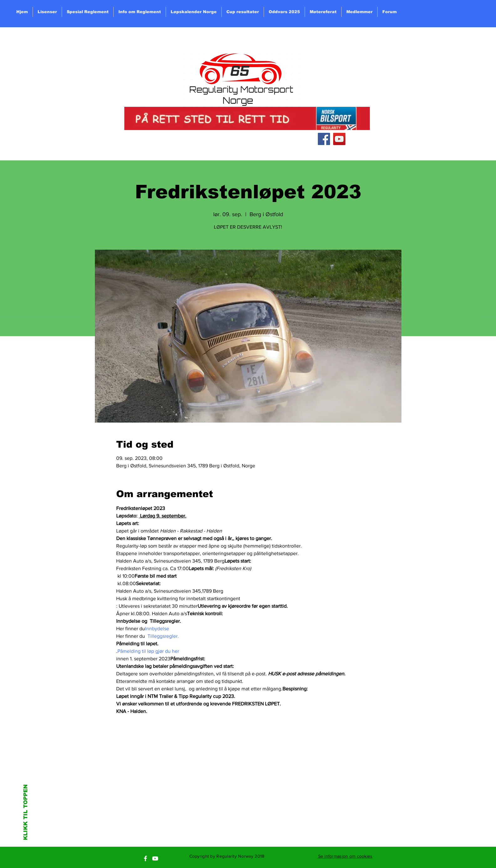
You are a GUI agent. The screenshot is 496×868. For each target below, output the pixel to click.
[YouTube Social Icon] (339, 139)
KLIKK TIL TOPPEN (26, 812)
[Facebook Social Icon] (324, 139)
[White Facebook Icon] (145, 858)
